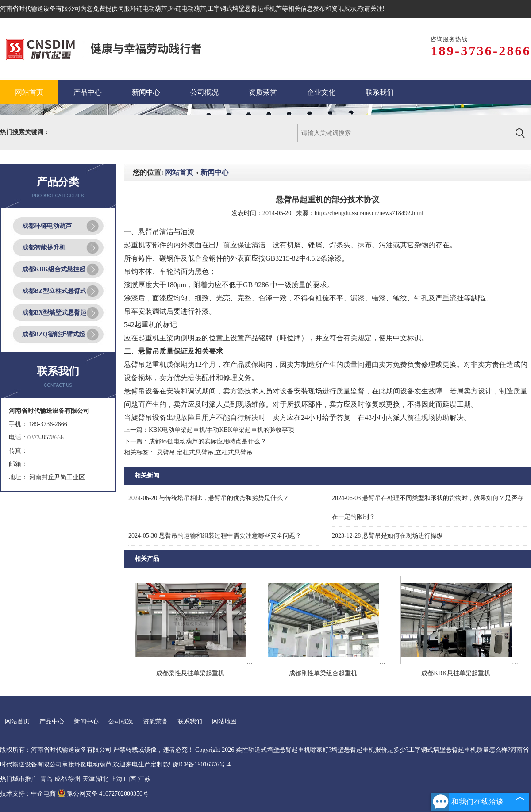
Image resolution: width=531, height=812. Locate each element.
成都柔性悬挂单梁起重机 (190, 673)
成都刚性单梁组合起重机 (323, 673)
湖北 (102, 779)
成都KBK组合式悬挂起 (54, 269)
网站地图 (224, 722)
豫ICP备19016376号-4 (202, 764)
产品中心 (52, 722)
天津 (88, 779)
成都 (61, 779)
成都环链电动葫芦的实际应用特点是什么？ (208, 441)
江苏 (144, 779)
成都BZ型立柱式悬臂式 (54, 291)
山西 (130, 779)
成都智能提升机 (44, 248)
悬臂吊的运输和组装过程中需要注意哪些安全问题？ (215, 536)
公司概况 (121, 722)
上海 (116, 779)
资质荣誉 (155, 722)
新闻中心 (215, 172)
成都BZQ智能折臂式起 (54, 334)
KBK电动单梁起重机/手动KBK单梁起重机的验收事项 (221, 430)
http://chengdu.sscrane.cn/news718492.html (369, 213)
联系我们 (190, 722)
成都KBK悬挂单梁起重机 (456, 673)
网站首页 (179, 172)
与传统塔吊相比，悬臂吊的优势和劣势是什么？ (209, 498)
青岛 (46, 779)
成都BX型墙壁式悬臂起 (54, 313)
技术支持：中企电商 (28, 794)
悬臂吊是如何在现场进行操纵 (387, 536)
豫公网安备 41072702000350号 (103, 794)
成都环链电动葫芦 (47, 226)
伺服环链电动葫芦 (142, 9)
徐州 (74, 779)
